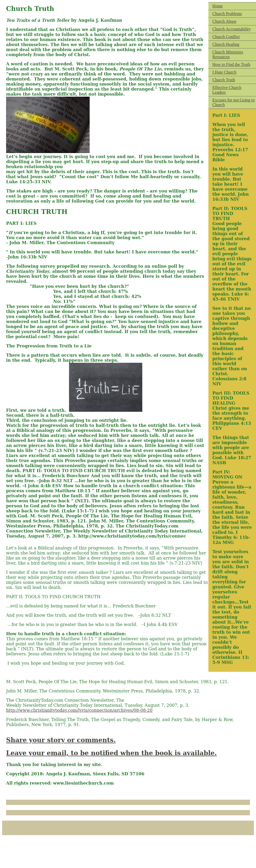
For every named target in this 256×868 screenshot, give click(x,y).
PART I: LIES (21, 223)
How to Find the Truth (231, 64)
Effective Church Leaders (227, 90)
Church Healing (226, 44)
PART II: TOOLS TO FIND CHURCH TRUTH (53, 597)
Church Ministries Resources (228, 54)
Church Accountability (232, 29)
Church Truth (224, 80)
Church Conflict (226, 37)
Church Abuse (224, 21)
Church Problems (227, 14)
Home (218, 6)
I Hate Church (224, 72)
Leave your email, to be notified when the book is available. (111, 753)
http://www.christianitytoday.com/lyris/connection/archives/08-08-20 (79, 710)
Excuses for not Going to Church (234, 102)
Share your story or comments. (61, 740)
